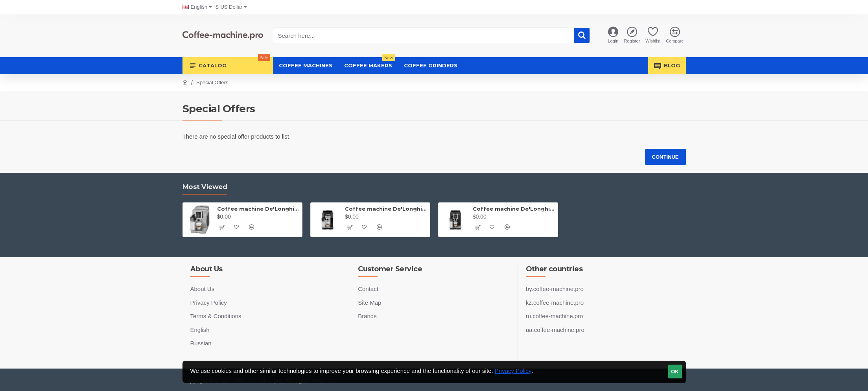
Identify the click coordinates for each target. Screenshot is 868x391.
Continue (665, 157)
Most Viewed (205, 187)
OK (675, 372)
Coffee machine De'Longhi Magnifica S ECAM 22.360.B (386, 209)
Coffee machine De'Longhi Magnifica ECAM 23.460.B (514, 209)
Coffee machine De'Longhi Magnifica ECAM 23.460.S (258, 209)
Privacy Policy (513, 371)
